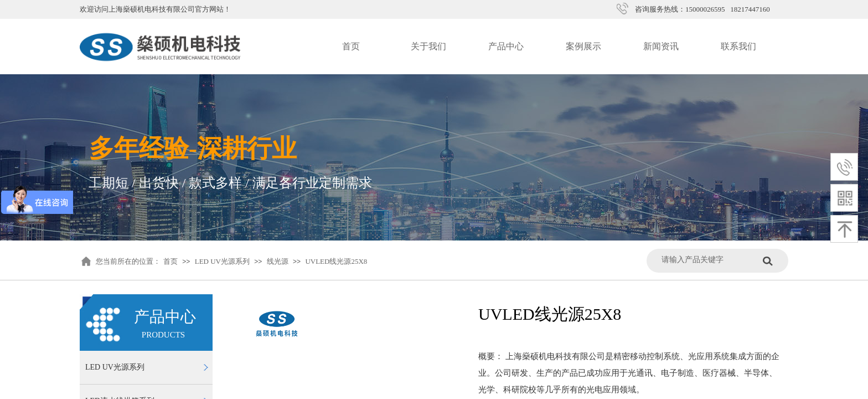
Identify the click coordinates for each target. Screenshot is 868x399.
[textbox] (709, 260)
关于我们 (428, 46)
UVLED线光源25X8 (336, 261)
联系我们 (738, 46)
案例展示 (583, 46)
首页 (351, 46)
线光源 (278, 261)
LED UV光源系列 (222, 261)
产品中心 (506, 46)
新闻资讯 (661, 46)
